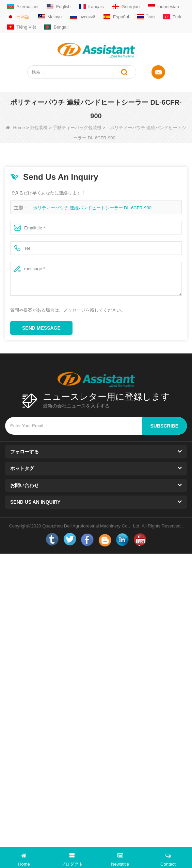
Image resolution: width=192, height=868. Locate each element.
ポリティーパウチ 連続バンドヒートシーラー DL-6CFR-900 (92, 208)
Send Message (41, 328)
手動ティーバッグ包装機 (77, 128)
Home (15, 128)
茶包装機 (39, 128)
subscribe (164, 426)
